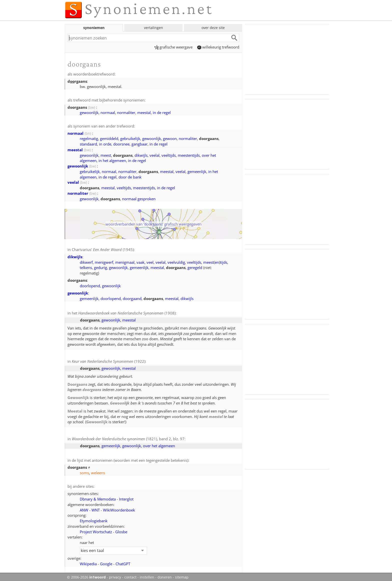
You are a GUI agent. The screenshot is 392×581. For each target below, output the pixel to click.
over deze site (213, 28)
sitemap (182, 575)
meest (106, 154)
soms (84, 471)
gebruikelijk (130, 138)
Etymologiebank (94, 518)
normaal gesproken (139, 198)
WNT (96, 508)
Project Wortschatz (96, 529)
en (217, 261)
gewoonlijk (89, 112)
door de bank (130, 176)
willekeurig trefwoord (218, 47)
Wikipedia (88, 561)
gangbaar (139, 143)
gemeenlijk (197, 171)
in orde (105, 143)
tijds (224, 261)
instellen (147, 575)
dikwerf (86, 261)
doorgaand (132, 297)
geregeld (195, 266)
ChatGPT (123, 561)
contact (130, 575)
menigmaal (125, 261)
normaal (108, 112)
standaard (88, 143)
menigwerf (104, 261)
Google (106, 561)
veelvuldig (176, 261)
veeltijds (169, 154)
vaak (140, 261)
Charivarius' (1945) (103, 249)
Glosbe (121, 529)
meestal (144, 112)
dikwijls (141, 154)
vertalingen (153, 28)
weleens (98, 471)
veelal (154, 154)
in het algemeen (112, 160)
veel (150, 261)
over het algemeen (159, 444)
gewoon (170, 138)
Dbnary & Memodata (98, 497)
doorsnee (121, 143)
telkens (86, 266)
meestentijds (189, 154)
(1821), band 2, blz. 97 (128, 437)
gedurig (100, 266)
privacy (115, 575)
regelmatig (89, 138)
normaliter (126, 112)
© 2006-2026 (86, 575)
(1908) (127, 312)
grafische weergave (173, 47)
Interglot (126, 497)
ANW (84, 508)
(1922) (108, 360)
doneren (165, 575)
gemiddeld (109, 138)
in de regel (162, 112)
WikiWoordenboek (119, 508)
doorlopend (90, 285)
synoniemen (94, 28)
